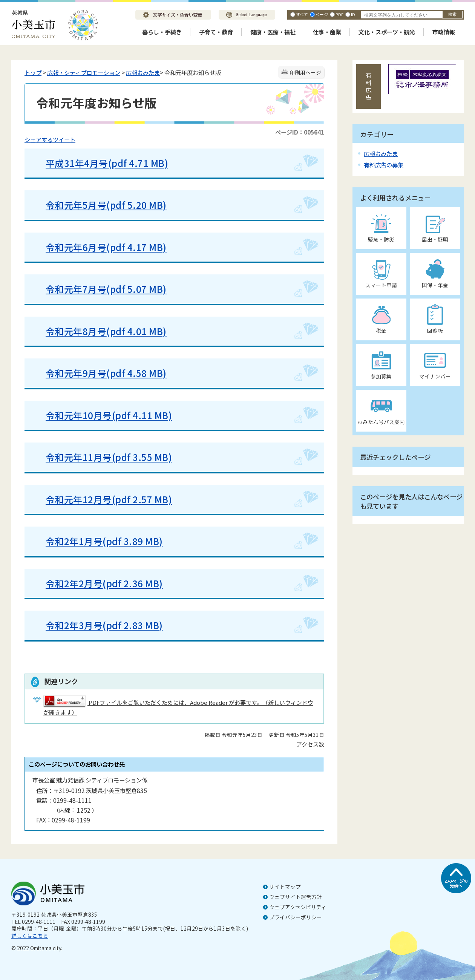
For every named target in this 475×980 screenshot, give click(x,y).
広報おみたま (143, 72)
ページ (322, 14)
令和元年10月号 (79, 415)
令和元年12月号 (79, 499)
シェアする (39, 139)
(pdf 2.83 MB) (133, 625)
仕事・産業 (327, 32)
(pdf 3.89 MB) (133, 541)
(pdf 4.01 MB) (136, 331)
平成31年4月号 (77, 163)
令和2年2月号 (74, 583)
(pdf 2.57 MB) (142, 499)
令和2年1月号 (74, 541)
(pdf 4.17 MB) (136, 247)
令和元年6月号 (76, 247)
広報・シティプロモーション (84, 72)
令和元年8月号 (76, 331)
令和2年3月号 (74, 625)
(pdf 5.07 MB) (136, 289)
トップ (33, 72)
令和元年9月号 (76, 373)
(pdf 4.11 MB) (142, 415)
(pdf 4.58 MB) (136, 373)
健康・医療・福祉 (273, 32)
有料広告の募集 (384, 165)
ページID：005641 (300, 132)
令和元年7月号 (76, 289)
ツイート (64, 139)
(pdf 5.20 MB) (136, 205)
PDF (339, 14)
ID (353, 14)
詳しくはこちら (30, 936)
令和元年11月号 (79, 457)
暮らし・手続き (162, 32)
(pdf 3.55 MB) (142, 457)
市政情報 (444, 32)
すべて (302, 14)
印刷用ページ (305, 72)
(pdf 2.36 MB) (133, 583)
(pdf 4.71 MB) (138, 163)
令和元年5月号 (76, 205)
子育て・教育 (216, 32)
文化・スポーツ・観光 (387, 32)
